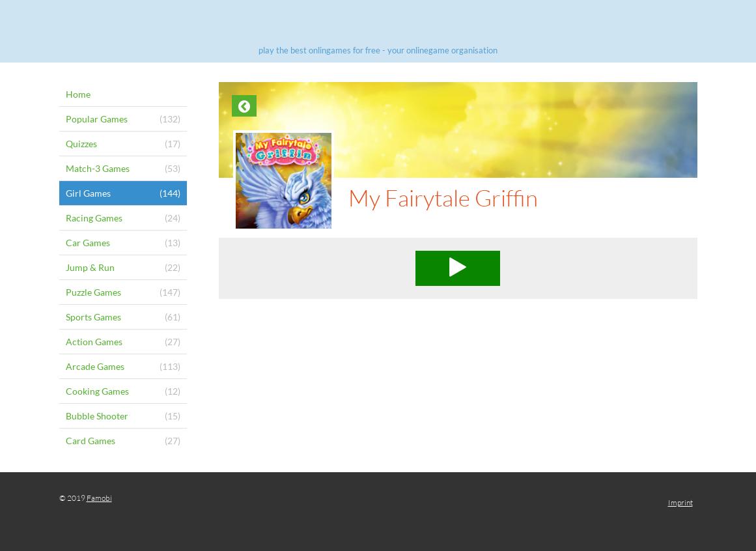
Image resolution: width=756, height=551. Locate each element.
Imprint (680, 502)
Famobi (99, 498)
